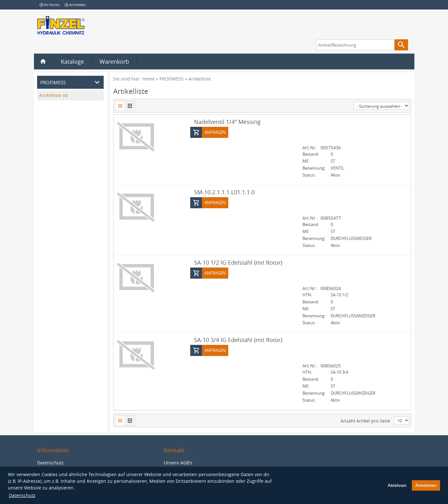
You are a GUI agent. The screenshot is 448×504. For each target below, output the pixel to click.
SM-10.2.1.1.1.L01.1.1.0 (224, 192)
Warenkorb (114, 61)
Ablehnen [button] (397, 485)
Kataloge (72, 61)
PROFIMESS (172, 79)
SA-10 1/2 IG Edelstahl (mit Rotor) (238, 262)
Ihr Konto (50, 5)
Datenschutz (22, 495)
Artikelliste (200, 79)
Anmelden (75, 5)
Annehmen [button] (426, 485)
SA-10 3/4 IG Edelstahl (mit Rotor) (238, 339)
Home (149, 79)
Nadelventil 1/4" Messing (227, 121)
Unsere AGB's (178, 462)
